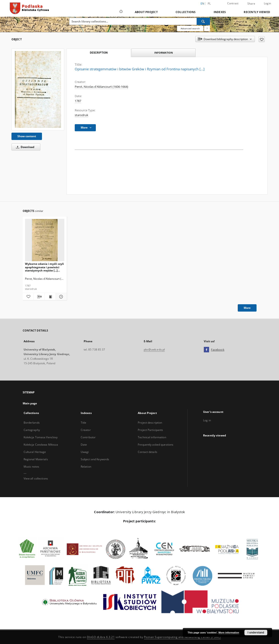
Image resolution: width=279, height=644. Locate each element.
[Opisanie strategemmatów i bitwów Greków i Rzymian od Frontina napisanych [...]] (38, 89)
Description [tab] (99, 53)
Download (24, 147)
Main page (30, 403)
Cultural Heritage (35, 452)
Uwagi (85, 452)
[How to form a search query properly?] (207, 28)
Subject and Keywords (95, 459)
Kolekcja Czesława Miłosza (41, 445)
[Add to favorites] (262, 39)
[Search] (203, 21)
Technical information (152, 437)
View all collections (36, 478)
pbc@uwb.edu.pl (154, 349)
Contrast (233, 3)
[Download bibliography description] (39, 297)
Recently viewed (257, 12)
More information (229, 633)
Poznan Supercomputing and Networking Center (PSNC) (182, 637)
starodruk (81, 115)
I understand (256, 633)
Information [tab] (164, 53)
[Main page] (121, 12)
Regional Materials (36, 459)
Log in (207, 420)
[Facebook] (206, 350)
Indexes (220, 12)
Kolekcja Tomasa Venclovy (41, 437)
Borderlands (32, 423)
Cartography (32, 430)
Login (267, 3)
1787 (78, 101)
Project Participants (150, 430)
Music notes (31, 467)
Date (84, 445)
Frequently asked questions (156, 445)
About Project (146, 12)
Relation (86, 467)
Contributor (88, 437)
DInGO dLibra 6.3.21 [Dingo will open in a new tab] (101, 637)
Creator (86, 430)
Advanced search (190, 28)
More (247, 308)
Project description (150, 423)
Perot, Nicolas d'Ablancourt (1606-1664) (101, 87)
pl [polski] (209, 4)
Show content (27, 136)
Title (84, 423)
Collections (186, 12)
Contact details (148, 452)
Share (251, 4)
